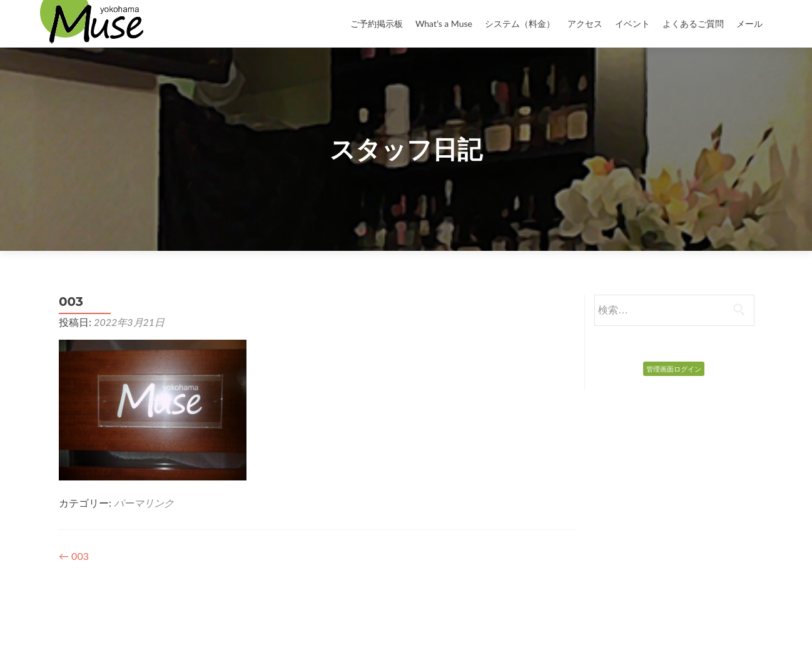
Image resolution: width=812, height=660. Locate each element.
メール (749, 23)
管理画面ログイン (674, 369)
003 (74, 556)
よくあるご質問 (693, 23)
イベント (632, 23)
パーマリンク (144, 503)
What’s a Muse (444, 23)
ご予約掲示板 (377, 23)
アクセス (585, 23)
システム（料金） (520, 23)
